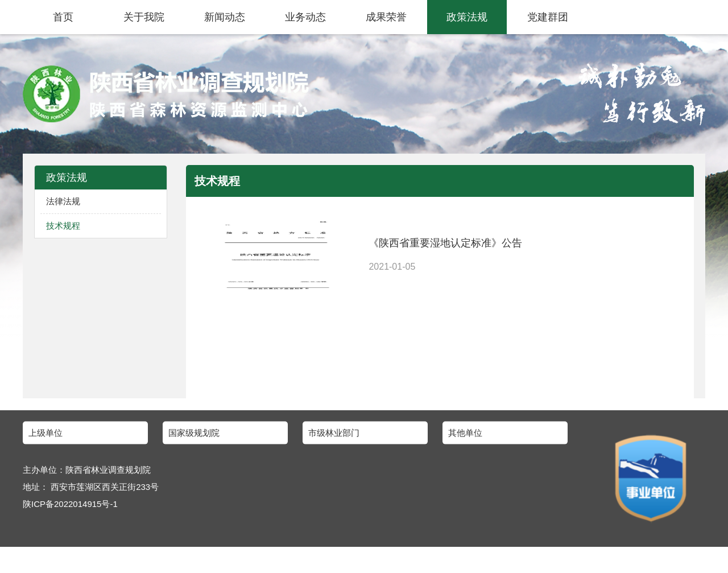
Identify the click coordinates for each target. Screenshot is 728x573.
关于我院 (144, 17)
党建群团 (548, 17)
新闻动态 (225, 17)
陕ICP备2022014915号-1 (70, 505)
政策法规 (467, 17)
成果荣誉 (386, 17)
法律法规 (63, 201)
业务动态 (305, 17)
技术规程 (63, 226)
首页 (63, 17)
